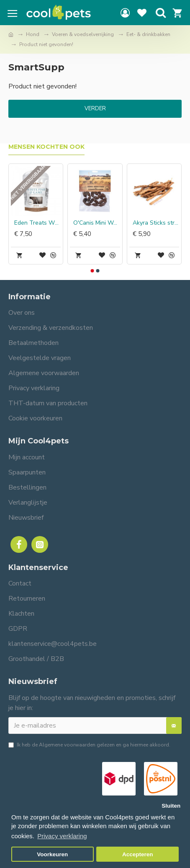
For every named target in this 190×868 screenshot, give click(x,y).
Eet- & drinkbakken (148, 34)
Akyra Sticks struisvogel (156, 223)
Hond (33, 34)
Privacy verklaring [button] (62, 836)
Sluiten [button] (171, 806)
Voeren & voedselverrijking (83, 34)
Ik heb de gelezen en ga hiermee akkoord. (89, 745)
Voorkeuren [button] (52, 854)
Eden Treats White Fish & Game (37, 223)
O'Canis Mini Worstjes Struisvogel (96, 223)
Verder (95, 109)
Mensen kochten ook (46, 147)
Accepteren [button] (138, 854)
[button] (92, 271)
